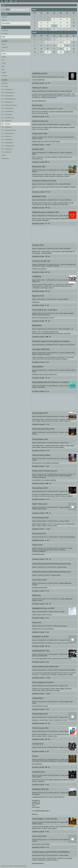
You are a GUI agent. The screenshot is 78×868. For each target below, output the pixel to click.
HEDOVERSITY (38, 367)
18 (67, 23)
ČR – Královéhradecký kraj (9, 99)
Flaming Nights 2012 (40, 714)
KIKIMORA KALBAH (40, 74)
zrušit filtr (5, 41)
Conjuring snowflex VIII (41, 261)
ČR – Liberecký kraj (7, 102)
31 (41, 16)
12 (74, 19)
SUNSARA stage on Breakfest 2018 (45, 212)
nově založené (6, 23)
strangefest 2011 (39, 772)
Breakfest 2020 (38, 149)
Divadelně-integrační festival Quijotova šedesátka (51, 341)
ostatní (4, 63)
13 (35, 23)
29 (48, 29)
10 (61, 19)
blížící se (4, 20)
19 (74, 23)
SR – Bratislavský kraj (8, 133)
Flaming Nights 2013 (40, 488)
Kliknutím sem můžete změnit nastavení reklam (14, 866)
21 (41, 26)
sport (3, 69)
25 (67, 26)
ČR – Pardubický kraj (8, 111)
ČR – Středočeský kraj (8, 118)
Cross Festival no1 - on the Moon (45, 310)
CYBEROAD (37, 277)
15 (48, 23)
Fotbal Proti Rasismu (40, 121)
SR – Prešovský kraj (7, 143)
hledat (8, 9)
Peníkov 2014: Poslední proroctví (45, 471)
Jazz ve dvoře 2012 (39, 580)
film (3, 60)
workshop (4, 76)
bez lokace (5, 83)
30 (35, 16)
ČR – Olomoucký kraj (8, 108)
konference (5, 47)
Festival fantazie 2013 (40, 518)
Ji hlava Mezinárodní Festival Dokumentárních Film (52, 564)
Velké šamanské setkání (41, 455)
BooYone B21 (37, 105)
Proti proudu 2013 (39, 534)
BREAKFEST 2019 (39, 197)
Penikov (35, 756)
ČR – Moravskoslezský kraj (9, 105)
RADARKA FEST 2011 (40, 789)
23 (54, 26)
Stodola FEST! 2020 (40, 134)
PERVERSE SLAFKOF (41, 637)
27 (35, 29)
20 (35, 26)
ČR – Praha (5, 86)
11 (67, 19)
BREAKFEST (37, 326)
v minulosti (5, 34)
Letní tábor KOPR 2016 (41, 349)
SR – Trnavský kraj (7, 149)
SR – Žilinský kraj (7, 152)
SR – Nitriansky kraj (7, 140)
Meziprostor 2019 (39, 167)
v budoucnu (5, 30)
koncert (4, 44)
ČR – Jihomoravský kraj (8, 93)
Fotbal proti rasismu (40, 88)
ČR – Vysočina (6, 124)
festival (4, 54)
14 (41, 23)
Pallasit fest (37, 623)
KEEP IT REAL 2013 (40, 504)
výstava (4, 57)
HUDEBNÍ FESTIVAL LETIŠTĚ (43, 608)
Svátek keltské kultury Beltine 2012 (45, 667)
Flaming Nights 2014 (40, 439)
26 (74, 26)
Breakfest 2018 (38, 245)
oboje (3, 37)
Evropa (4, 155)
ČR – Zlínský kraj (6, 127)
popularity (4, 17)
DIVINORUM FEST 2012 (41, 651)
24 (61, 26)
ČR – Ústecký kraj (7, 121)
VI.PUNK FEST (38, 744)
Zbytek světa (5, 158)
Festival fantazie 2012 (40, 728)
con (3, 51)
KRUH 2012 (37, 595)
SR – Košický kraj (7, 136)
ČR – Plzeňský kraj (7, 115)
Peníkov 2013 (37, 545)
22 (48, 26)
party (3, 66)
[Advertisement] (54, 62)
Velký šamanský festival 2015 (43, 429)
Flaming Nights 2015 (40, 413)
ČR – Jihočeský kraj (7, 90)
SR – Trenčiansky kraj (8, 146)
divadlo (4, 73)
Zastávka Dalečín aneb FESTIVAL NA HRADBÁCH (51, 852)
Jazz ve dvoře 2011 (39, 836)
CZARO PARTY (38, 698)
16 (54, 23)
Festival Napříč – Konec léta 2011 (45, 819)
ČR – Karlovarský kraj (8, 96)
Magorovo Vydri (38, 296)
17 (61, 23)
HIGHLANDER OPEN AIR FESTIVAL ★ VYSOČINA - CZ (53, 382)
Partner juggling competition (43, 682)
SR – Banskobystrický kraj (9, 130)
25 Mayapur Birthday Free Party (44, 181)
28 (41, 29)
